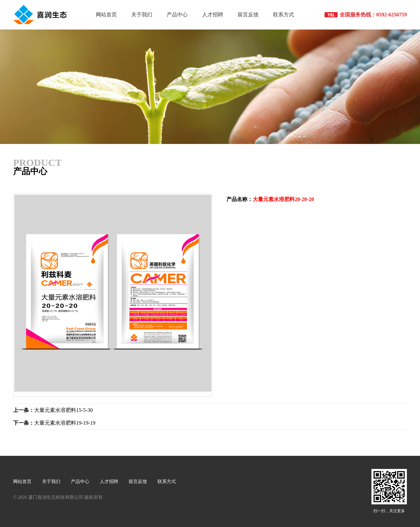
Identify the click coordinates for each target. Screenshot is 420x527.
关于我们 (142, 15)
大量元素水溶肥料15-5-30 (53, 410)
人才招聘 (213, 15)
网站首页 (106, 15)
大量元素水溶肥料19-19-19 (54, 423)
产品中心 (177, 15)
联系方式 (283, 15)
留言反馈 (248, 15)
